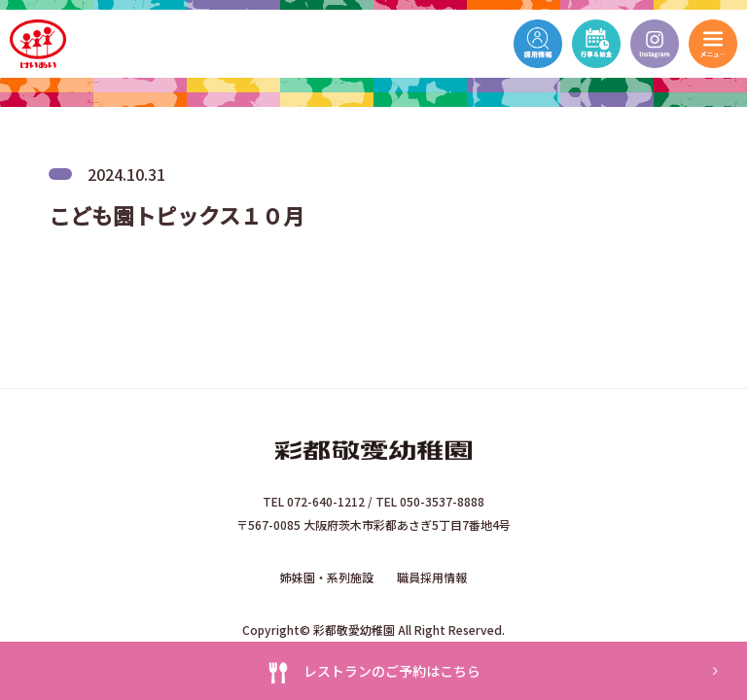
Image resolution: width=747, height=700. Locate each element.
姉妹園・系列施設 (327, 577)
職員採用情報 (432, 577)
